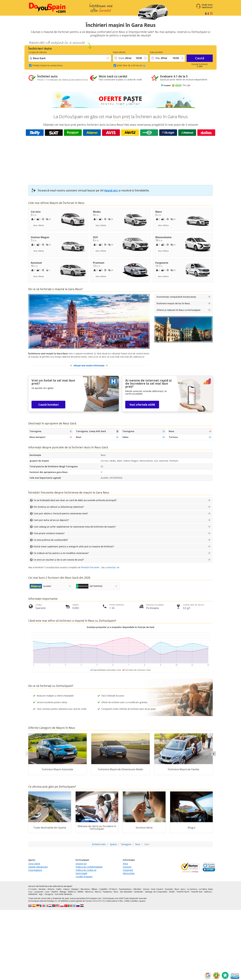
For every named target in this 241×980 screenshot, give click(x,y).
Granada (169, 889)
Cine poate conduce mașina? (49, 533)
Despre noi (81, 864)
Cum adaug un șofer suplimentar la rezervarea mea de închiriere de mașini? (75, 527)
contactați (110, 567)
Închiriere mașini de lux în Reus (173, 303)
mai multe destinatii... (64, 894)
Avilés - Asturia (63, 889)
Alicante (42, 889)
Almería (51, 889)
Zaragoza (49, 894)
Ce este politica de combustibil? (51, 540)
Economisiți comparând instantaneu (176, 297)
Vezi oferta (39, 225)
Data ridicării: (119, 52)
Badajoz (75, 889)
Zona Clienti (34, 864)
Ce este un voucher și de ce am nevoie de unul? (59, 560)
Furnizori (127, 867)
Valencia (208, 892)
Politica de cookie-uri (86, 870)
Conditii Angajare (84, 877)
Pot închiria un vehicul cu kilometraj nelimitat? (59, 507)
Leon (47, 892)
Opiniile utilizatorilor (38, 867)
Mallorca (72, 892)
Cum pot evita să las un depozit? (51, 520)
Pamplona (107, 892)
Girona (146, 889)
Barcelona (85, 889)
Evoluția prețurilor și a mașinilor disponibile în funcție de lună (120, 627)
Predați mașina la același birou (47, 65)
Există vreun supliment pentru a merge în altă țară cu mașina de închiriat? (74, 546)
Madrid (55, 892)
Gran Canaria (157, 889)
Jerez (183, 889)
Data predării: (156, 52)
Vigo (41, 894)
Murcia (98, 892)
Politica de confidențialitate (89, 867)
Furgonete (128, 870)
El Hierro (113, 889)
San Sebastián (126, 892)
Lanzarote (39, 892)
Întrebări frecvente (90, 567)
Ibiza (177, 889)
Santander (139, 892)
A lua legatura (35, 870)
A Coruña (32, 889)
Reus (116, 892)
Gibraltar (137, 889)
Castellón (103, 889)
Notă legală (81, 873)
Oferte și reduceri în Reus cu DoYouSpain (179, 310)
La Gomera (192, 889)
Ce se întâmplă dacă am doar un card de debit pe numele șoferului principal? (75, 500)
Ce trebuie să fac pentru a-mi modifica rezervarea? (61, 553)
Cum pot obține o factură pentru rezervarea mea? (61, 513)
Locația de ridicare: (38, 52)
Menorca (89, 892)
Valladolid (33, 894)
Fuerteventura (125, 889)
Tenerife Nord (183, 892)
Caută (200, 58)
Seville (172, 892)
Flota (125, 864)
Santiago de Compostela (156, 892)
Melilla (80, 892)
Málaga (63, 892)
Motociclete (129, 873)
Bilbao (94, 889)
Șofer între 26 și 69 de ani (131, 65)
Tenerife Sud (197, 892)
